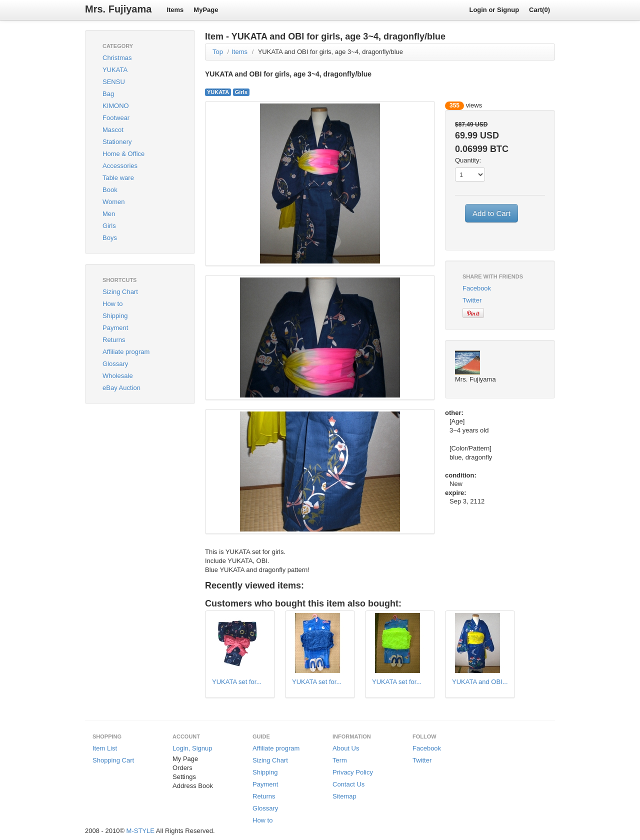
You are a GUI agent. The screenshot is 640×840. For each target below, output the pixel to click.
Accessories (120, 166)
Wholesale (118, 376)
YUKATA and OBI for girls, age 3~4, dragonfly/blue (330, 52)
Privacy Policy (353, 772)
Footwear (116, 118)
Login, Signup (192, 748)
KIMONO (116, 106)
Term (340, 760)
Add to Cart (491, 213)
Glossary (115, 364)
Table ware (118, 178)
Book (110, 190)
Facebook (477, 288)
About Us (346, 748)
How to (112, 304)
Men (109, 214)
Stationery (117, 142)
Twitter (472, 300)
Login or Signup (494, 10)
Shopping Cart (113, 760)
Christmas (117, 58)
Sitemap (344, 796)
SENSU (114, 82)
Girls (109, 226)
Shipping (115, 316)
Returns (114, 340)
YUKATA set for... (237, 682)
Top (218, 52)
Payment (115, 328)
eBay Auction (121, 388)
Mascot (113, 130)
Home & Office (123, 154)
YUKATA (115, 70)
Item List (105, 748)
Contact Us (348, 784)
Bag (108, 94)
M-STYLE (140, 831)
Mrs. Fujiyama (118, 9)
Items (175, 10)
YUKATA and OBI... (480, 682)
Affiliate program (126, 352)
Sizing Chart (120, 292)
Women (114, 202)
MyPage (206, 10)
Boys (110, 238)
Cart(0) (539, 10)
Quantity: (468, 160)
